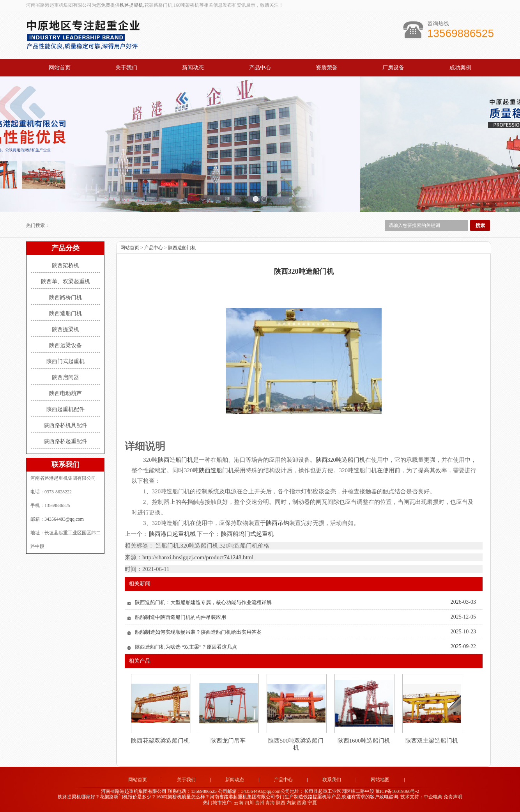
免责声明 (453, 797)
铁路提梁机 (131, 5)
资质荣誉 (327, 68)
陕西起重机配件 (65, 409)
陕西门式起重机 (65, 361)
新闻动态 (193, 68)
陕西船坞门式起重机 (247, 534)
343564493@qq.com (64, 519)
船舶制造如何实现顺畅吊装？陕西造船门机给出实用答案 (198, 632)
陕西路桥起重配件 (65, 441)
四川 (249, 803)
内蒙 (291, 803)
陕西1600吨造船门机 (364, 741)
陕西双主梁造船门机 (432, 741)
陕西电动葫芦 (65, 393)
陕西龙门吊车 (228, 741)
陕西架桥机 (65, 265)
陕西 (281, 803)
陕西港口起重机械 (172, 534)
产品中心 (260, 68)
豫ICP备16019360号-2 (397, 791)
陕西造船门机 (65, 313)
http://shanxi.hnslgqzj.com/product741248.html (198, 557)
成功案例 (460, 68)
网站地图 (380, 780)
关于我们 (126, 68)
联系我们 (332, 780)
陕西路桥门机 (65, 297)
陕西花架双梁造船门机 (160, 741)
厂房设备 (393, 68)
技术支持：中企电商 (421, 797)
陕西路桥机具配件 (65, 425)
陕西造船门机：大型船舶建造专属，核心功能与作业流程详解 (203, 602)
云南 (239, 803)
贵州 (260, 803)
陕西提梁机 (65, 329)
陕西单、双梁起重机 (65, 281)
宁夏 (312, 803)
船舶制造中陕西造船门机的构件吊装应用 (180, 617)
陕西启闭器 (65, 377)
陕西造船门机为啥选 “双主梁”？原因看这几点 (186, 647)
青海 (270, 803)
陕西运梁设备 (65, 345)
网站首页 (60, 68)
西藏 (302, 803)
